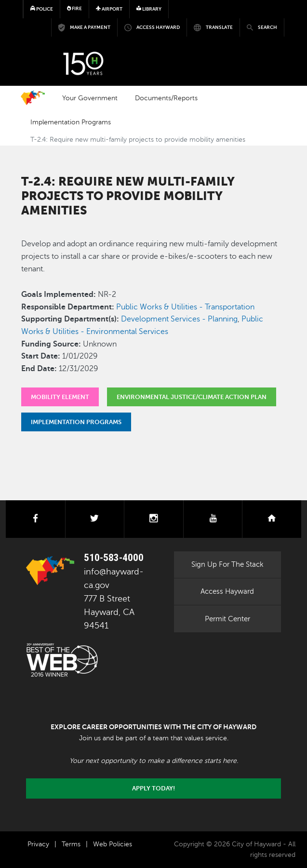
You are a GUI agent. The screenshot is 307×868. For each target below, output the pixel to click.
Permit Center (227, 619)
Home (33, 98)
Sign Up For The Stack (227, 564)
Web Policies (113, 844)
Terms (71, 844)
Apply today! (153, 788)
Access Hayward (227, 591)
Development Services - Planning (179, 319)
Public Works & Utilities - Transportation (185, 307)
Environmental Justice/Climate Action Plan (192, 397)
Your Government (90, 98)
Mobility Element (60, 397)
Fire (75, 8)
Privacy (38, 844)
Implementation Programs (71, 122)
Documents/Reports (166, 98)
